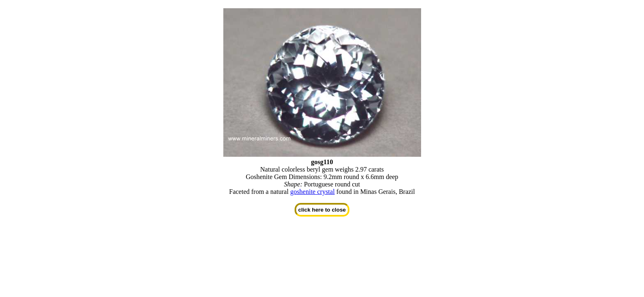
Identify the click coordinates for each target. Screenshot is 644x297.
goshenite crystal (312, 192)
